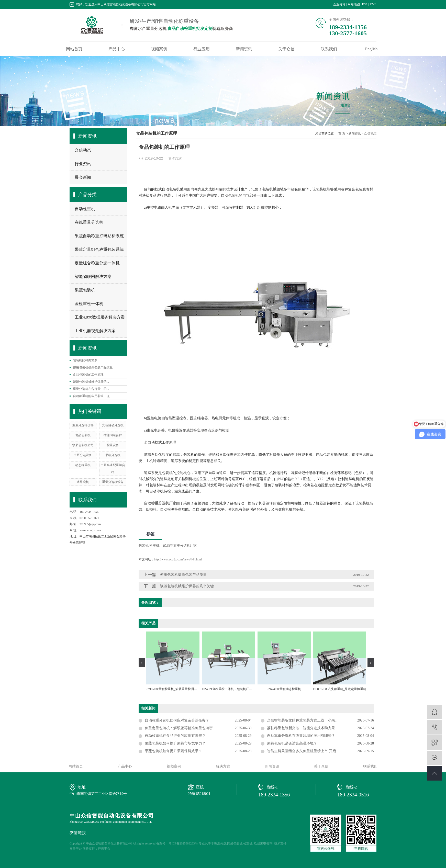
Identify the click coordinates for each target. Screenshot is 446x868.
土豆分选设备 (83, 455)
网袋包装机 (235, 843)
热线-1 (272, 787)
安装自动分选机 (113, 425)
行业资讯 (83, 164)
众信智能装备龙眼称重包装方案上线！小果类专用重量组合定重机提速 (320, 720)
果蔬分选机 (113, 455)
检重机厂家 (158, 545)
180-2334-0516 (353, 795)
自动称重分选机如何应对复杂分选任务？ (177, 720)
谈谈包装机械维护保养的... (91, 382)
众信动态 (83, 150)
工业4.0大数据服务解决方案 (100, 317)
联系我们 (329, 49)
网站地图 (354, 4)
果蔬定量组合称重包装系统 (99, 249)
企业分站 (339, 4)
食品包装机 (83, 435)
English (371, 49)
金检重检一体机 (89, 304)
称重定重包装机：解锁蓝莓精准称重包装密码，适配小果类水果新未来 (198, 728)
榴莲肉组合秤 (113, 435)
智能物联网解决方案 (93, 277)
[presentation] (142, 663)
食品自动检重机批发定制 (190, 29)
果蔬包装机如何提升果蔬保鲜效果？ (173, 751)
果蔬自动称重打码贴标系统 (99, 236)
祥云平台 (76, 849)
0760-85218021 (199, 794)
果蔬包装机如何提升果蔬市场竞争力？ (175, 743)
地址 (82, 787)
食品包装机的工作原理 (88, 375)
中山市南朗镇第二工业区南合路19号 (98, 794)
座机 (200, 787)
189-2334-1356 (274, 795)
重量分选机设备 (113, 482)
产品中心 (117, 49)
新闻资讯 (244, 49)
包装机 (144, 545)
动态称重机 (83, 465)
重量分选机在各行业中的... (91, 389)
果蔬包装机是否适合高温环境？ (292, 743)
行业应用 (202, 49)
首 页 (342, 133)
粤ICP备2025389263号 (183, 843)
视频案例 (159, 49)
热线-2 (351, 787)
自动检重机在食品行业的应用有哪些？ (175, 736)
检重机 (248, 843)
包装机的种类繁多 (85, 360)
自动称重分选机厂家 (182, 545)
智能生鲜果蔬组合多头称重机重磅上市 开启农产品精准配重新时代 (319, 751)
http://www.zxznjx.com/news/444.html (178, 559)
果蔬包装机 (85, 290)
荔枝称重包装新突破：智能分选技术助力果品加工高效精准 (314, 728)
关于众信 (286, 49)
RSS (365, 4)
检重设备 (113, 445)
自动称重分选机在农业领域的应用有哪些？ (301, 736)
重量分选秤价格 (83, 425)
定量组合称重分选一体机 (97, 263)
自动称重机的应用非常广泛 (91, 396)
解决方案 (223, 766)
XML (373, 4)
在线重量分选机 (89, 222)
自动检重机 (85, 209)
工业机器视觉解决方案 (95, 331)
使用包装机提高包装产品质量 (93, 367)
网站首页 (74, 49)
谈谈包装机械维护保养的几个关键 (187, 586)
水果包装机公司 (83, 445)
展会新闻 (83, 177)
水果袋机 (83, 482)
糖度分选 (220, 843)
